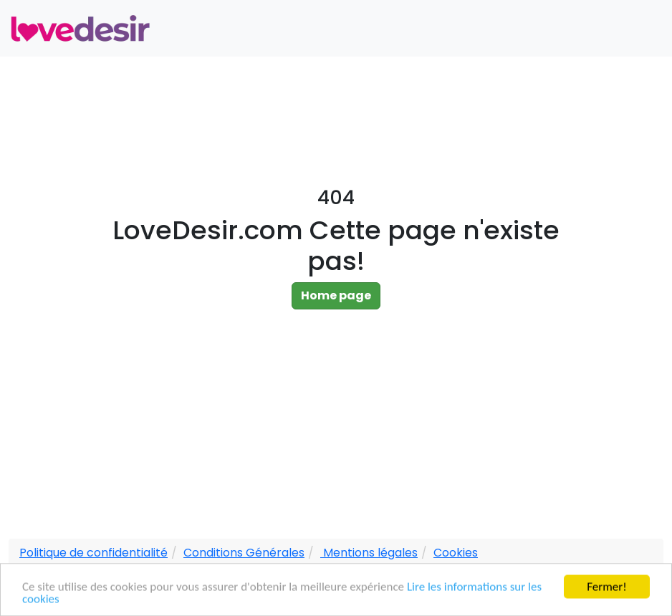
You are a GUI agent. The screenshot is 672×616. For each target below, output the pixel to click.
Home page (336, 295)
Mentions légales (369, 553)
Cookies (456, 553)
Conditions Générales (244, 553)
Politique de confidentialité (93, 553)
